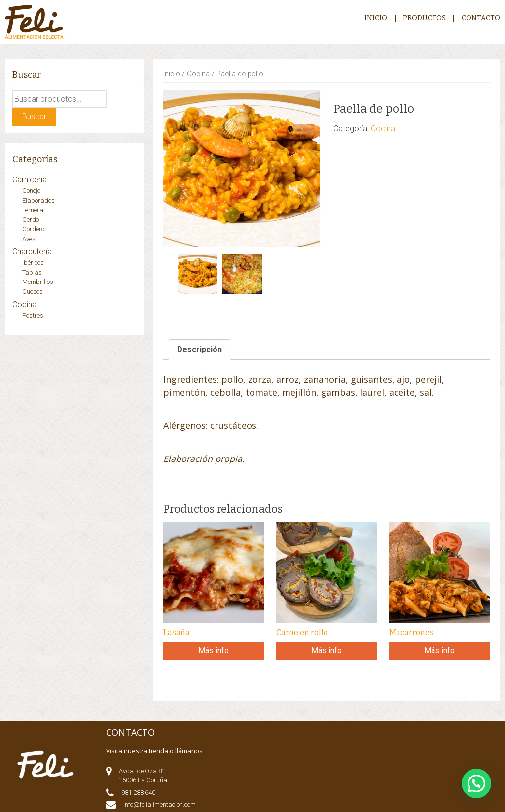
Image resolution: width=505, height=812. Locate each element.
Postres (33, 315)
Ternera (33, 210)
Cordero (33, 229)
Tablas (32, 272)
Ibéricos (33, 263)
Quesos (33, 292)
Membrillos (38, 282)
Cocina (198, 74)
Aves (29, 239)
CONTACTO (481, 18)
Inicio (376, 18)
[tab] (199, 350)
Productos (424, 18)
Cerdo (31, 220)
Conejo (31, 191)
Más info (214, 651)
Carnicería (30, 180)
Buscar (34, 117)
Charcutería (32, 252)
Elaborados (38, 200)
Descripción (199, 349)
